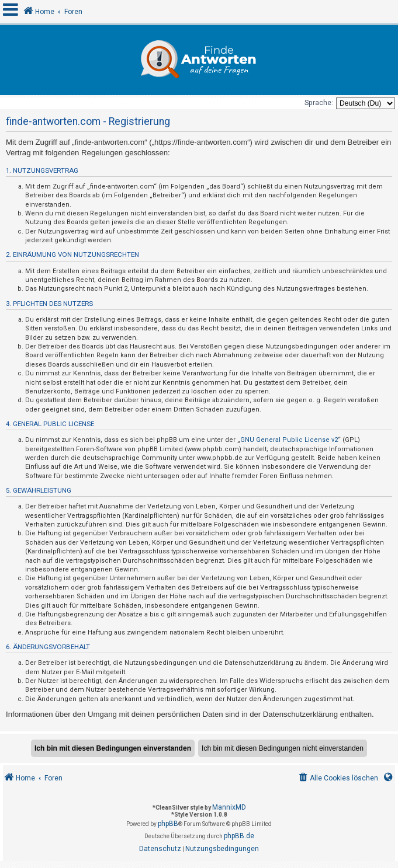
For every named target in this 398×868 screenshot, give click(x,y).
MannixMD (229, 807)
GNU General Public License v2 (289, 440)
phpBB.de (239, 836)
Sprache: (319, 103)
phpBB (168, 824)
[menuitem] (338, 778)
